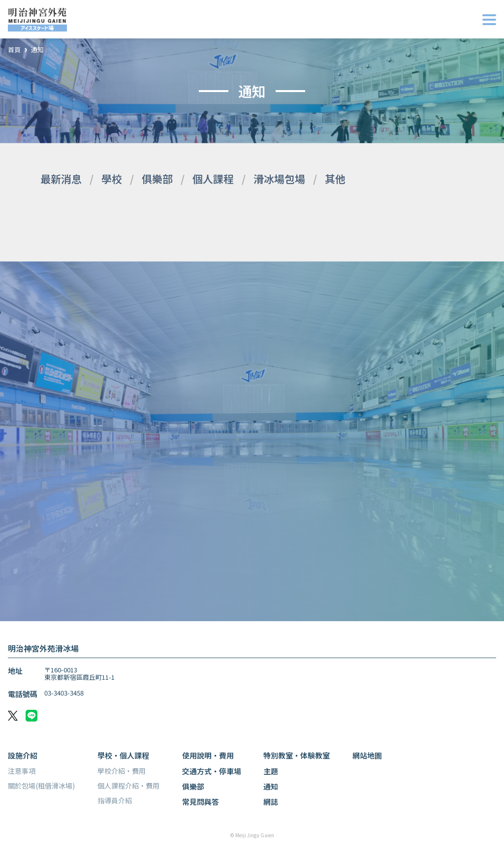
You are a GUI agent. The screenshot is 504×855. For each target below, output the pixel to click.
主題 (271, 771)
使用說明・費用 (208, 755)
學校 (112, 179)
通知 (37, 50)
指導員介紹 (115, 800)
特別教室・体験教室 (297, 755)
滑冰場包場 (279, 179)
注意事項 (22, 771)
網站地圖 (367, 755)
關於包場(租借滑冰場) (41, 786)
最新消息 (61, 179)
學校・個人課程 (123, 755)
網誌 (271, 802)
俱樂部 (157, 179)
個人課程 (213, 179)
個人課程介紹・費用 (128, 786)
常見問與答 (201, 802)
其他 (335, 179)
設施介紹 (23, 755)
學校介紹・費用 (122, 771)
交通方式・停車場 (212, 771)
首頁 (14, 50)
